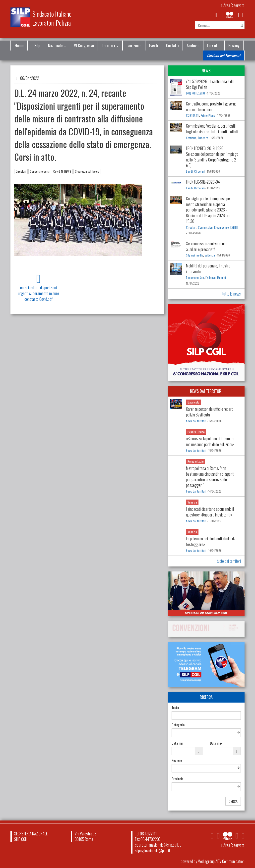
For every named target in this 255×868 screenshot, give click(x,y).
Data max (216, 743)
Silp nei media (195, 255)
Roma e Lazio (196, 461)
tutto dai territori (229, 561)
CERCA (233, 801)
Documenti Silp (195, 278)
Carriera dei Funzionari (224, 55)
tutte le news (231, 294)
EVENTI (234, 227)
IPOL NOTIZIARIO (195, 93)
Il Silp (36, 46)
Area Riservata (233, 5)
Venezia (192, 502)
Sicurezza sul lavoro (87, 171)
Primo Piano (208, 115)
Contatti (172, 46)
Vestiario (191, 138)
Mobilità (222, 278)
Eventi (154, 46)
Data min (177, 743)
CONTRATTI (193, 115)
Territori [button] (110, 46)
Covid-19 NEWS (62, 171)
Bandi (189, 171)
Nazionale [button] (57, 46)
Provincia (177, 779)
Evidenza (203, 138)
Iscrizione (134, 46)
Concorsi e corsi (40, 171)
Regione (177, 760)
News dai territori (196, 421)
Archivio (193, 46)
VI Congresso (84, 46)
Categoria (178, 725)
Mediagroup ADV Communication (221, 861)
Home (19, 46)
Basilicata (193, 402)
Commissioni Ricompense (213, 227)
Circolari (21, 171)
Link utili (214, 46)
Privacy (234, 46)
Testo (175, 708)
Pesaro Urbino (196, 432)
